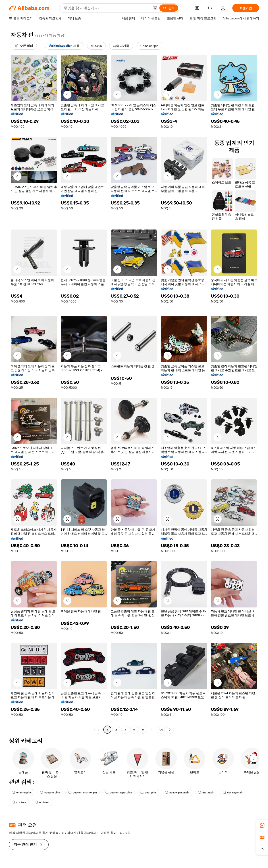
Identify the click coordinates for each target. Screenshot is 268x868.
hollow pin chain (177, 793)
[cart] (211, 9)
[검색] (169, 8)
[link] (262, 826)
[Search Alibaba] (106, 8)
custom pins (50, 793)
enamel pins (22, 793)
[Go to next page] (170, 730)
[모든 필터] (24, 46)
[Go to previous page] (98, 730)
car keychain (233, 793)
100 (161, 730)
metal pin (206, 793)
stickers (19, 802)
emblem (42, 802)
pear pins (148, 793)
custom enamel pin (83, 793)
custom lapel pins (119, 793)
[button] (155, 8)
